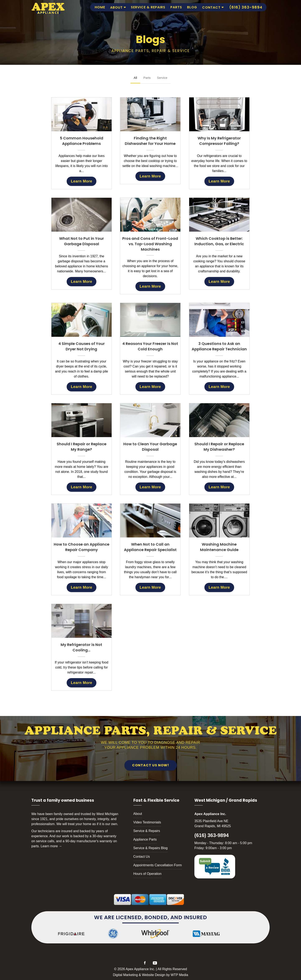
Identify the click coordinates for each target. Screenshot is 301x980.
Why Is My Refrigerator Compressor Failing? (219, 141)
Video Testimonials (147, 822)
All (135, 78)
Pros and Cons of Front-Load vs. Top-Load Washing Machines (150, 244)
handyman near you (149, 577)
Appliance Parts (145, 839)
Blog (192, 7)
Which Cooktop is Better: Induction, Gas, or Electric (219, 241)
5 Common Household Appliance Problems (82, 141)
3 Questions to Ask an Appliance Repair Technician (219, 346)
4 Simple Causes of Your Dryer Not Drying (82, 346)
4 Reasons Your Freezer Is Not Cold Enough (150, 346)
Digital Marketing (125, 975)
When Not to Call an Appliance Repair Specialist (150, 547)
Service (162, 78)
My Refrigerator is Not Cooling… (81, 647)
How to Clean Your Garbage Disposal (150, 447)
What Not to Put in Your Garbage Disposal (82, 241)
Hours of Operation (147, 874)
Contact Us (142, 857)
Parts (176, 7)
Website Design (154, 975)
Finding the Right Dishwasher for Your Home (150, 141)
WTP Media (179, 975)
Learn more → (51, 846)
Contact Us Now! (151, 765)
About (116, 7)
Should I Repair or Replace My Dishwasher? (219, 447)
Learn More (82, 181)
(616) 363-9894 (212, 835)
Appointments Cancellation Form (158, 865)
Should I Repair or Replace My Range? (82, 447)
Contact (211, 7)
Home (100, 7)
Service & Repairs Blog (151, 848)
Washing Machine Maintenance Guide (219, 547)
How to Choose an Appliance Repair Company (82, 547)
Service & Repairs (148, 7)
